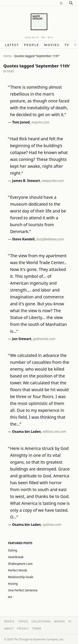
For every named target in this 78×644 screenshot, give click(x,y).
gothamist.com (44, 339)
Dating (12, 550)
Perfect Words (17, 570)
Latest (12, 45)
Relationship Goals (21, 577)
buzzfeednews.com (50, 239)
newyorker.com (53, 181)
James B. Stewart (26, 181)
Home (7, 56)
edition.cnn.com (54, 432)
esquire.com (40, 122)
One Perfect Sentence (23, 590)
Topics (23, 621)
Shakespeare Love (20, 564)
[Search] (71, 3)
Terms (37, 628)
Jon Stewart (22, 339)
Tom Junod (21, 122)
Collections (41, 621)
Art (10, 597)
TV (67, 45)
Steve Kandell (24, 239)
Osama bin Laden (27, 432)
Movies (52, 45)
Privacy (23, 628)
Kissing (13, 584)
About (9, 628)
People (32, 45)
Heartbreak (16, 557)
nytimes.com (52, 525)
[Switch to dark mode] (61, 3)
